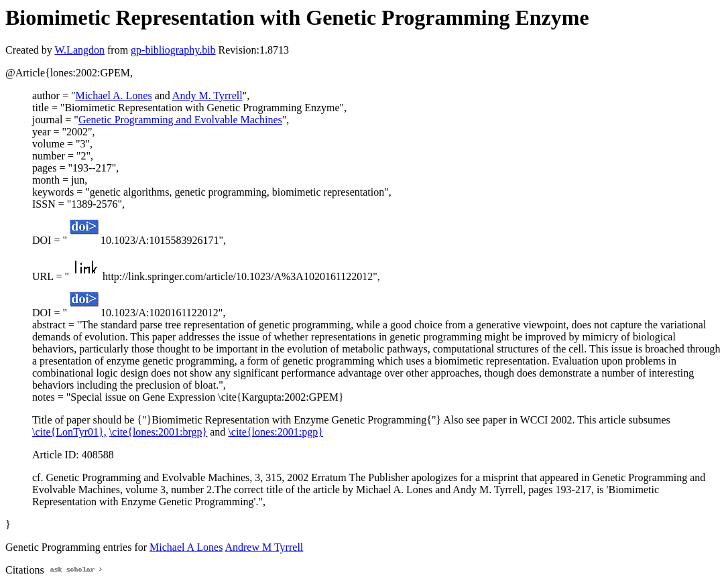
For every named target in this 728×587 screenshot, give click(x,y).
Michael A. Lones (113, 95)
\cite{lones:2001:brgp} (159, 432)
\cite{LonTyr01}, (69, 432)
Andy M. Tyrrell (207, 95)
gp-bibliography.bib (173, 50)
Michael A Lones (186, 547)
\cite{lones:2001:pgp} (276, 432)
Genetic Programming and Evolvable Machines (180, 120)
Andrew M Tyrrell (264, 547)
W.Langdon (79, 50)
